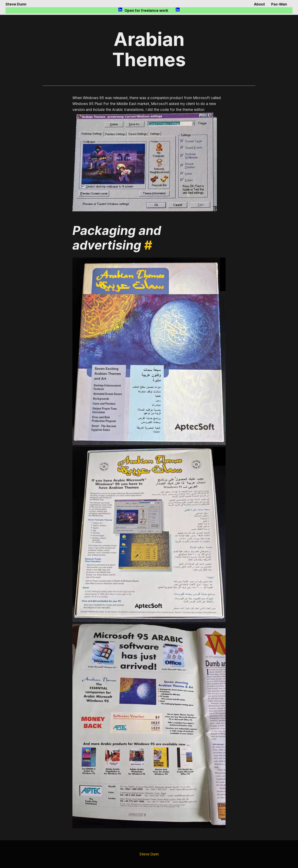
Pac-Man (279, 4)
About (259, 4)
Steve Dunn (16, 4)
